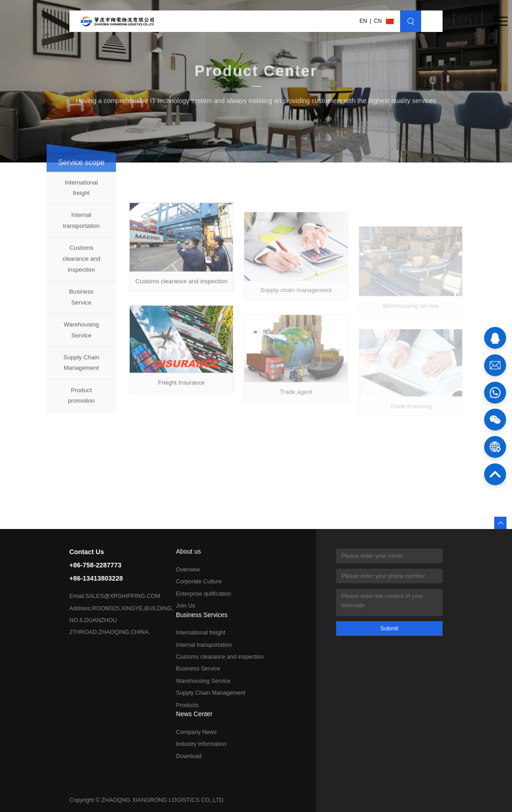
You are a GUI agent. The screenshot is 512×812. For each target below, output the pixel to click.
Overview (188, 570)
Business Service (81, 302)
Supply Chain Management (81, 368)
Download (189, 756)
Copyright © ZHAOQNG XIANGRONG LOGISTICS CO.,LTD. (147, 800)
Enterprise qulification (203, 594)
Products (187, 705)
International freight (82, 193)
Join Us (185, 606)
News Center (194, 714)
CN (378, 21)
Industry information (201, 744)
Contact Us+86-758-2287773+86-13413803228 (96, 565)
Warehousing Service (81, 335)
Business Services (202, 615)
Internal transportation (82, 226)
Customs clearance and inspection (82, 264)
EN (363, 21)
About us (188, 552)
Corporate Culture (199, 581)
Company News (196, 732)
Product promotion (82, 401)
